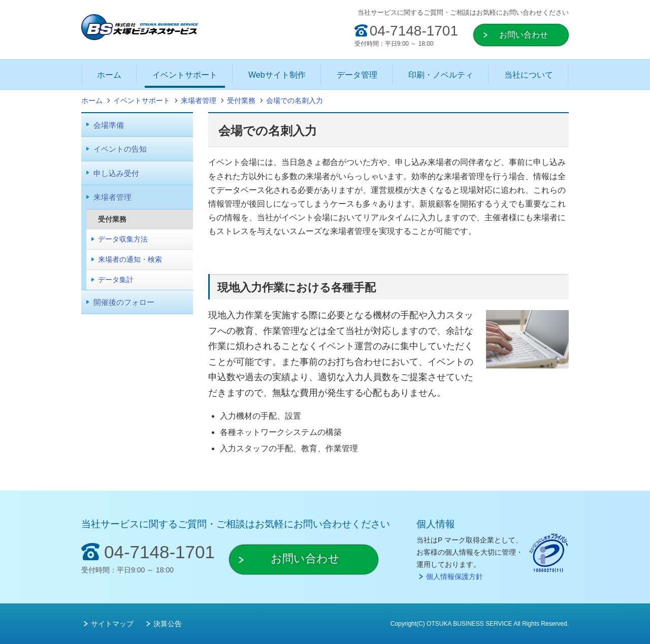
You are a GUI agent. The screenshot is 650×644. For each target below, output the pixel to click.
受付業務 (112, 219)
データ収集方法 (123, 239)
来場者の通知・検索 (130, 259)
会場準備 (109, 125)
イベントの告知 (120, 149)
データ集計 (116, 280)
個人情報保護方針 (454, 577)
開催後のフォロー (124, 302)
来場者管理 (112, 197)
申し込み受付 (116, 173)
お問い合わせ (524, 35)
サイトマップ (112, 624)
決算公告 (168, 624)
